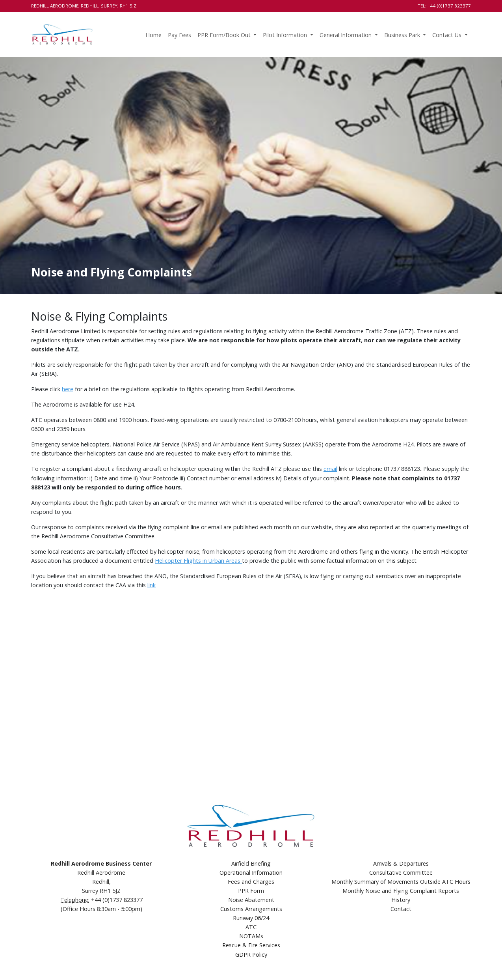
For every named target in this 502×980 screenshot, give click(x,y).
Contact (401, 909)
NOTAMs (251, 936)
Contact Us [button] (448, 35)
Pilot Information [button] (286, 35)
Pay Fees (179, 35)
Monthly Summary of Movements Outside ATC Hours (401, 882)
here (68, 389)
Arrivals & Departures (401, 863)
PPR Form (251, 891)
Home (153, 35)
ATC (251, 927)
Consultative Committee (401, 873)
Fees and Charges (251, 882)
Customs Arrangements (251, 909)
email (330, 469)
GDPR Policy (251, 955)
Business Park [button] (403, 35)
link (152, 585)
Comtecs (460, 964)
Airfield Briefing (251, 863)
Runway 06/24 (251, 918)
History (401, 900)
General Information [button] (346, 35)
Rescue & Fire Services (251, 945)
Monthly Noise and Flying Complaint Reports (401, 891)
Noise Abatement (251, 900)
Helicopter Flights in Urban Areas (198, 561)
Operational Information (251, 873)
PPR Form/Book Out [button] (225, 35)
